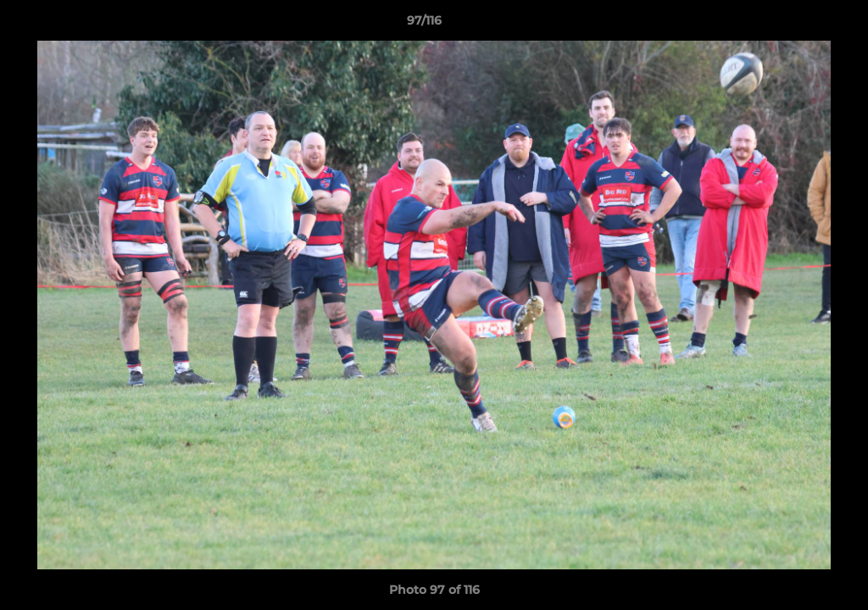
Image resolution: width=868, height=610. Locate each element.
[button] (797, 25)
